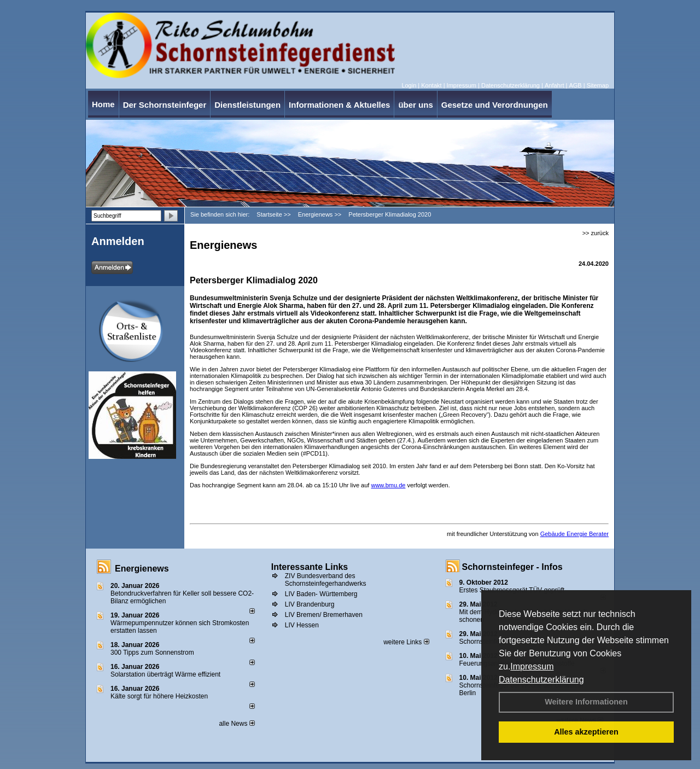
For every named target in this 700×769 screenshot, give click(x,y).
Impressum (532, 666)
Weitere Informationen (586, 702)
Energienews (142, 569)
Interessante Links (310, 567)
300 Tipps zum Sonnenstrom (152, 653)
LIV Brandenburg (310, 604)
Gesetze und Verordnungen (495, 105)
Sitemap (598, 85)
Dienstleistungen (247, 105)
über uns (415, 105)
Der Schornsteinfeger (165, 105)
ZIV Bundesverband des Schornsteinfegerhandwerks (326, 580)
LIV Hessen (302, 625)
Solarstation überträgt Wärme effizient (165, 674)
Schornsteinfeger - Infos (512, 567)
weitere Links (406, 642)
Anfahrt (554, 85)
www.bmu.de (388, 485)
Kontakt (431, 85)
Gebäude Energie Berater (574, 534)
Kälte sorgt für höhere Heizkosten (160, 696)
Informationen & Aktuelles (339, 105)
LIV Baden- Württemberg (321, 594)
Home (103, 104)
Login (409, 85)
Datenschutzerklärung (541, 680)
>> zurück (596, 233)
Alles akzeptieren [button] (586, 732)
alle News (237, 724)
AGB (575, 85)
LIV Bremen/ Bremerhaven (324, 615)
